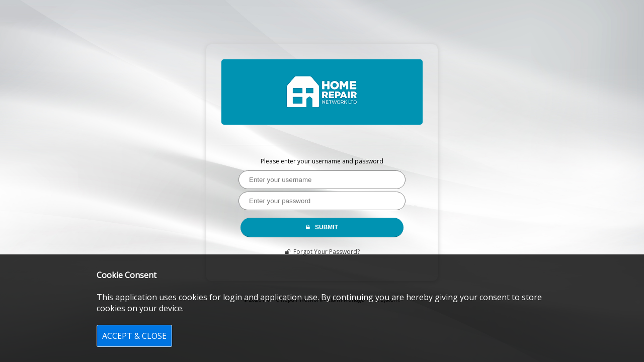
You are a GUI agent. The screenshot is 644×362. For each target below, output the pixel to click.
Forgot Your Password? (322, 252)
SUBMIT (322, 227)
